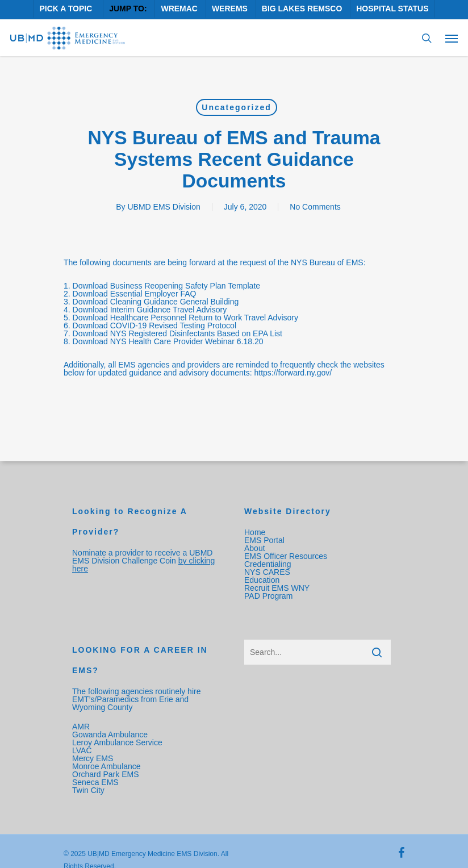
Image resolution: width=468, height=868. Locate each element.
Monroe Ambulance (106, 766)
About (255, 548)
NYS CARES (268, 572)
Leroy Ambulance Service (117, 742)
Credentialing (268, 564)
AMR (81, 727)
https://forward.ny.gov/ (293, 373)
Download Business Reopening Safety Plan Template (167, 286)
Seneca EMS (97, 782)
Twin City (89, 790)
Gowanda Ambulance (110, 735)
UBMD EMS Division (164, 207)
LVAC (83, 750)
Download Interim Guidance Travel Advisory (150, 310)
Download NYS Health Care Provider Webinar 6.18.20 (168, 341)
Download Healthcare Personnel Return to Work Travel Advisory (185, 318)
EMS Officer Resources (286, 556)
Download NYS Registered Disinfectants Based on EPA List (177, 333)
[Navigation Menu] (452, 38)
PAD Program (268, 596)
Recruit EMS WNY (278, 588)
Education (262, 580)
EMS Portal (264, 540)
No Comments (315, 207)
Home (255, 532)
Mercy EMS (93, 758)
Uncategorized (236, 107)
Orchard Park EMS (105, 774)
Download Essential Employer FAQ (135, 294)
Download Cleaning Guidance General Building (156, 302)
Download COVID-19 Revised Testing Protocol (154, 325)
